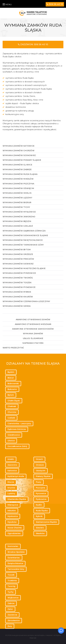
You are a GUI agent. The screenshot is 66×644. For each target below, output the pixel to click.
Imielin (11, 459)
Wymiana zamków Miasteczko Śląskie (24, 268)
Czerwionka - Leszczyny (19, 423)
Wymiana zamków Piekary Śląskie (22, 160)
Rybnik (39, 516)
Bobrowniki (13, 384)
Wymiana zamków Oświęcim (18, 188)
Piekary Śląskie (43, 476)
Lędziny (11, 493)
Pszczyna (40, 488)
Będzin (11, 372)
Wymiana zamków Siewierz (18, 264)
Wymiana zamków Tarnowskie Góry (23, 245)
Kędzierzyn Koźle (16, 476)
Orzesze (40, 465)
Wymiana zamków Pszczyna (18, 184)
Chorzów (12, 412)
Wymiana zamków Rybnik (17, 292)
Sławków (40, 533)
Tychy (10, 592)
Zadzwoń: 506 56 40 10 (33, 44)
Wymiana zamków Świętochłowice (23, 240)
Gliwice (11, 441)
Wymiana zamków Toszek (17, 283)
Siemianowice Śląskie (46, 522)
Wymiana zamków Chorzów (19, 151)
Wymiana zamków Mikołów (18, 179)
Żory (10, 626)
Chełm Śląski (14, 401)
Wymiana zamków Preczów (18, 259)
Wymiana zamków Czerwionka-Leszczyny (26, 301)
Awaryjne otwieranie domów (33, 320)
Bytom (11, 395)
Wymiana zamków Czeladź (18, 226)
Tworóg (11, 586)
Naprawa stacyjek (33, 343)
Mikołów (12, 511)
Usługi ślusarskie (33, 338)
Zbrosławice (14, 621)
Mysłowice (13, 516)
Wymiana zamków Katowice (19, 146)
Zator (10, 609)
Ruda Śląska (42, 511)
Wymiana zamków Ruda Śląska (20, 174)
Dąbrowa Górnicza (17, 429)
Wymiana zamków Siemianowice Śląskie (25, 235)
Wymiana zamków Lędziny (17, 198)
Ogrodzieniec (14, 533)
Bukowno (12, 389)
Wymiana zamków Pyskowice (19, 287)
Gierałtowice (14, 435)
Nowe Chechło (15, 528)
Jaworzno (12, 465)
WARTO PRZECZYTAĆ (13, 348)
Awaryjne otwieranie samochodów (33, 329)
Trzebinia (12, 581)
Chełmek (12, 406)
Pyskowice (41, 499)
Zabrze (11, 603)
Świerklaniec (14, 558)
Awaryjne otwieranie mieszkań (33, 324)
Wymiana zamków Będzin (17, 221)
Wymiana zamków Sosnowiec (19, 155)
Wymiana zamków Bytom (17, 250)
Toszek (11, 575)
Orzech (39, 459)
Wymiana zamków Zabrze (17, 170)
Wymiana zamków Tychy (16, 207)
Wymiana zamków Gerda (17, 306)
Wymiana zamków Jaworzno (19, 217)
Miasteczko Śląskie (17, 499)
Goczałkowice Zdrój (17, 446)
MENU (7, 5)
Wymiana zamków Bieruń (17, 202)
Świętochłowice (15, 563)
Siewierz (40, 528)
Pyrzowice (41, 493)
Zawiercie (12, 615)
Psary (39, 482)
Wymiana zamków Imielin (17, 193)
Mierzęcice (13, 505)
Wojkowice (13, 598)
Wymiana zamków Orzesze (18, 254)
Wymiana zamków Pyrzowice (19, 273)
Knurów (11, 488)
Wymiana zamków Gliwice (17, 165)
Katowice (12, 471)
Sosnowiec (13, 546)
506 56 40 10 (55, 4)
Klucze (11, 482)
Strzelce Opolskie (16, 552)
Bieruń (11, 378)
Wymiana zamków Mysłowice (19, 212)
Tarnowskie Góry (16, 569)
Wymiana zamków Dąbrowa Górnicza (24, 231)
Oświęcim (41, 471)
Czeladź (11, 418)
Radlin (39, 505)
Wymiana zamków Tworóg (18, 278)
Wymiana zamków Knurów (18, 297)
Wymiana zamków (33, 334)
